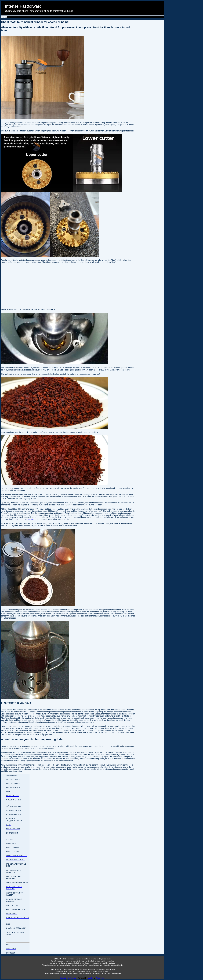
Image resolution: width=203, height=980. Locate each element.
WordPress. (100, 978)
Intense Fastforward (68, 978)
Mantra (91, 978)
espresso (30, 519)
